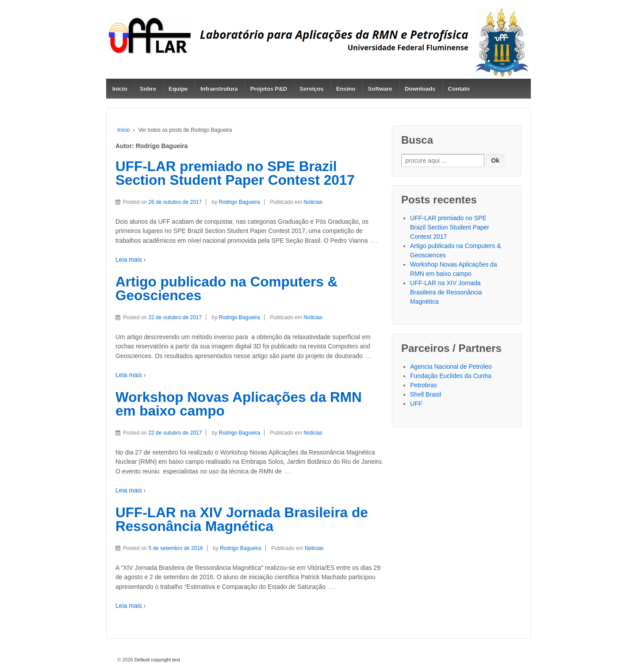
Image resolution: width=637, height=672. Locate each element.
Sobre (148, 89)
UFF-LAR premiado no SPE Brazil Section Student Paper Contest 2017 (235, 173)
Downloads (420, 89)
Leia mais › (130, 260)
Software (380, 89)
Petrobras (424, 385)
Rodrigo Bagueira (240, 202)
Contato (459, 89)
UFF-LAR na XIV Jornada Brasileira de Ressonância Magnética (242, 519)
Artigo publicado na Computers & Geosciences (226, 289)
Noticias (313, 202)
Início (120, 89)
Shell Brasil (426, 394)
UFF (416, 404)
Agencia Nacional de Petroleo (451, 367)
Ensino (346, 89)
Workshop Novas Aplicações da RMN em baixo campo (239, 404)
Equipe (178, 89)
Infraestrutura (219, 89)
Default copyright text (157, 660)
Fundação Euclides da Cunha (451, 376)
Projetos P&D (269, 89)
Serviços (311, 89)
